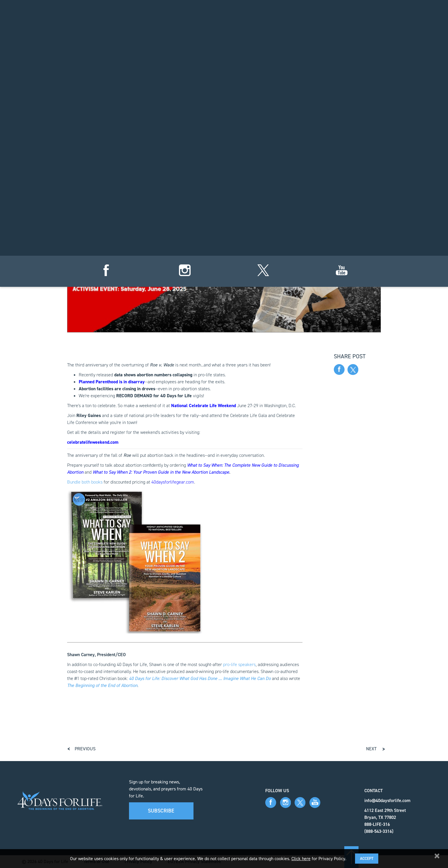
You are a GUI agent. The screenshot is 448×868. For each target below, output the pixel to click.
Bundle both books (85, 482)
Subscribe (161, 811)
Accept (367, 859)
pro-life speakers (239, 664)
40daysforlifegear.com (173, 482)
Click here (301, 859)
